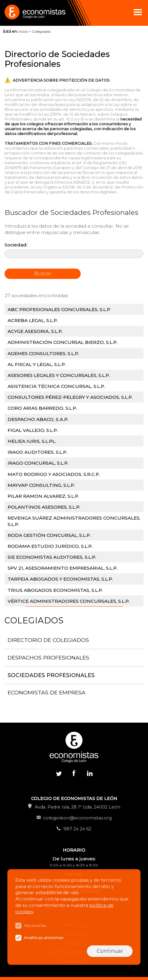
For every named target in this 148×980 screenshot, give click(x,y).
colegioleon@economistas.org (78, 818)
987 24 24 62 (77, 829)
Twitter (59, 773)
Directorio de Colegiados (48, 640)
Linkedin (89, 775)
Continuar (110, 951)
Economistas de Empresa (47, 692)
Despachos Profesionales (48, 658)
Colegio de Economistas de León (34, 13)
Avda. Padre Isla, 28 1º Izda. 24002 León (78, 807)
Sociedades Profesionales (51, 675)
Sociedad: (16, 245)
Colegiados (41, 31)
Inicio (23, 31)
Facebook (74, 773)
